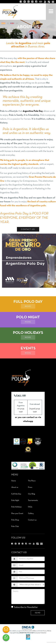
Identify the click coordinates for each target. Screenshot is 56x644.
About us (15, 487)
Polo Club (15, 526)
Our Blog (32, 494)
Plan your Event (17, 514)
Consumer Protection (40, 633)
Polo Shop (15, 520)
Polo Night (15, 500)
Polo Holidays (16, 507)
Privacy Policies (47, 631)
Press (30, 487)
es (8, 23)
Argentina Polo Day (10, 11)
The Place (32, 481)
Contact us (32, 520)
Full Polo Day (16, 494)
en (17, 23)
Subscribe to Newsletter (25, 607)
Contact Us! (28, 229)
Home (14, 481)
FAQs (30, 507)
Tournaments (33, 500)
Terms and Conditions (31, 631)
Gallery (31, 514)
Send (38, 613)
